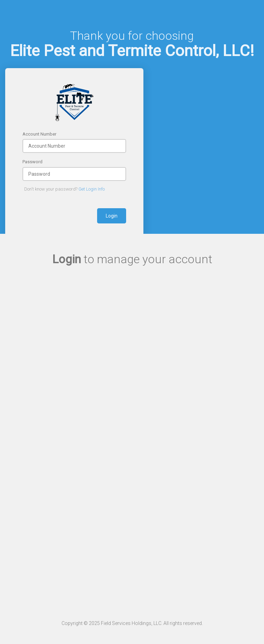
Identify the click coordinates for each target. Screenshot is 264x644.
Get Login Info (92, 189)
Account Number (39, 134)
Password (32, 162)
